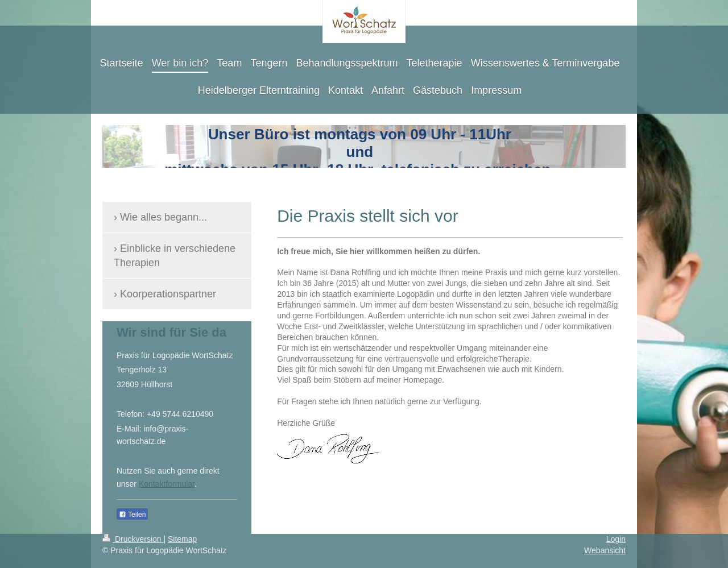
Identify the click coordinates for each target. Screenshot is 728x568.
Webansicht (605, 550)
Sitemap (182, 539)
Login (616, 539)
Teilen (132, 515)
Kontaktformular (167, 484)
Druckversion (133, 539)
